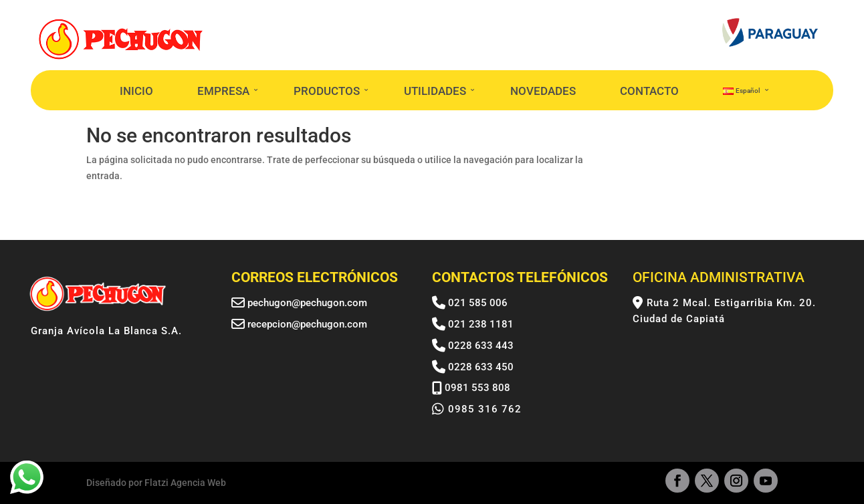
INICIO (136, 91)
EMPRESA (223, 91)
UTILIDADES (435, 91)
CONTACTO (649, 91)
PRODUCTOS (327, 91)
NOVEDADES (543, 91)
